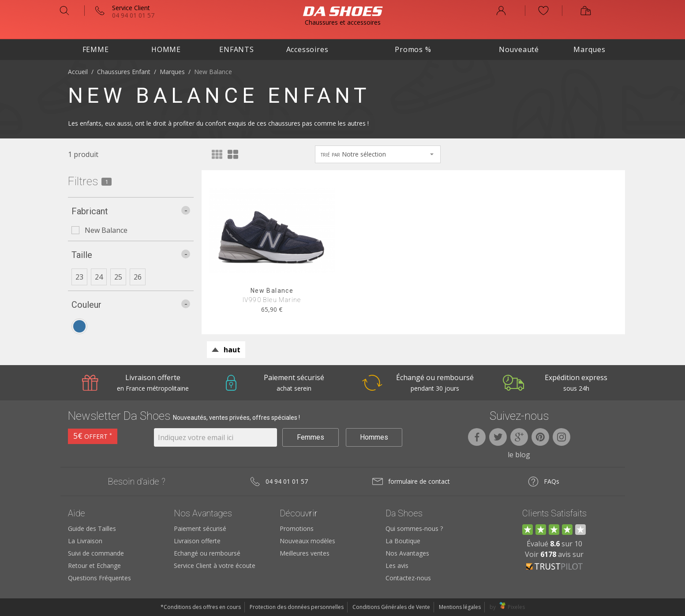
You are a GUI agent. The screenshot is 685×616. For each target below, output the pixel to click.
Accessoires (307, 49)
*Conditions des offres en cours (201, 607)
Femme (96, 49)
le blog (519, 455)
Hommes (374, 437)
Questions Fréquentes (99, 578)
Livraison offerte (197, 541)
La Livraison (85, 541)
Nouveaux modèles (307, 541)
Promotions (297, 528)
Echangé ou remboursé (207, 553)
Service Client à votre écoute (215, 566)
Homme (166, 49)
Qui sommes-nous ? (414, 528)
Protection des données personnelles (297, 607)
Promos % (413, 49)
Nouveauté (519, 49)
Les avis (397, 566)
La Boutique (403, 541)
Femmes (311, 437)
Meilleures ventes (305, 553)
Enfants (237, 49)
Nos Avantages (407, 553)
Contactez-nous (408, 578)
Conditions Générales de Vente (391, 607)
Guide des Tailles (92, 528)
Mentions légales (460, 607)
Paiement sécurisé (200, 528)
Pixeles (516, 607)
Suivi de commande (96, 553)
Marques (590, 49)
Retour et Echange (94, 566)
